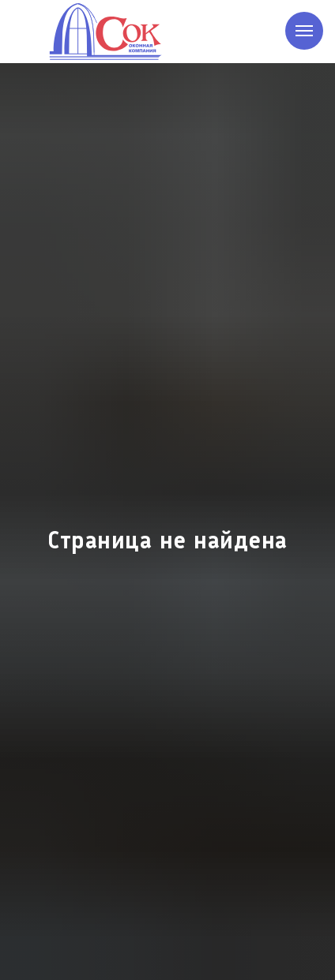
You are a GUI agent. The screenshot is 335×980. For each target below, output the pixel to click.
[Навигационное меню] (304, 31)
